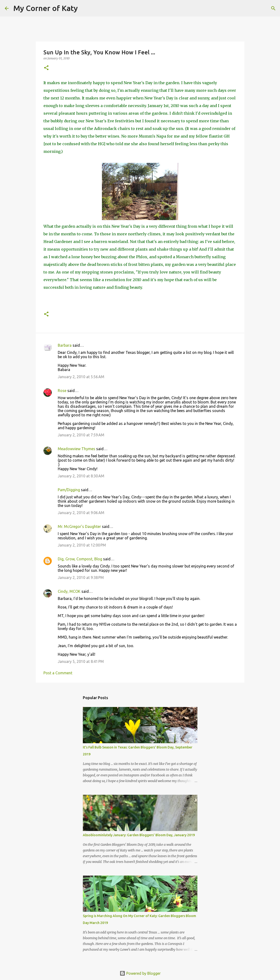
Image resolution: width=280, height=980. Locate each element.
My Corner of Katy (46, 8)
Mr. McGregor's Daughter (79, 526)
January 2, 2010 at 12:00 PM (82, 545)
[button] (46, 68)
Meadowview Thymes (77, 449)
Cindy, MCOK (69, 591)
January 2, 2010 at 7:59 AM (81, 435)
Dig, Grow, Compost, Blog (80, 559)
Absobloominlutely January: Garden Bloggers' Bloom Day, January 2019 (139, 835)
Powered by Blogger (140, 973)
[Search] (85, 8)
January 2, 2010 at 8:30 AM (81, 476)
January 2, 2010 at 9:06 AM (81, 513)
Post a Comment (58, 673)
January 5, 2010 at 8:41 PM (81, 661)
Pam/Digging (69, 490)
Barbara (65, 345)
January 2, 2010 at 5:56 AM (81, 377)
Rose (62, 391)
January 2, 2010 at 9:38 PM (81, 578)
